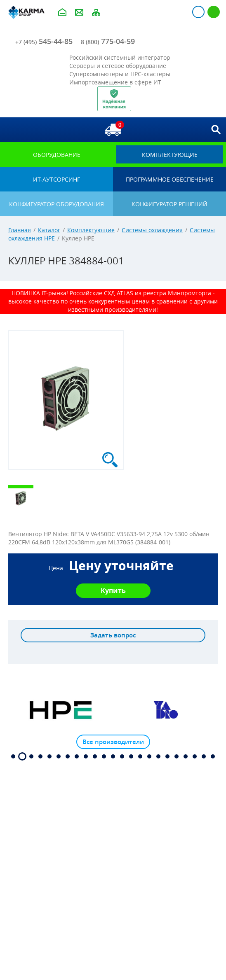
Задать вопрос (113, 635)
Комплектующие (91, 230)
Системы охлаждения (152, 230)
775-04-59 (108, 41)
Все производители (113, 742)
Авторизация (198, 12)
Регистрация (214, 12)
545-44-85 (44, 41)
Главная (20, 230)
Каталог (49, 230)
